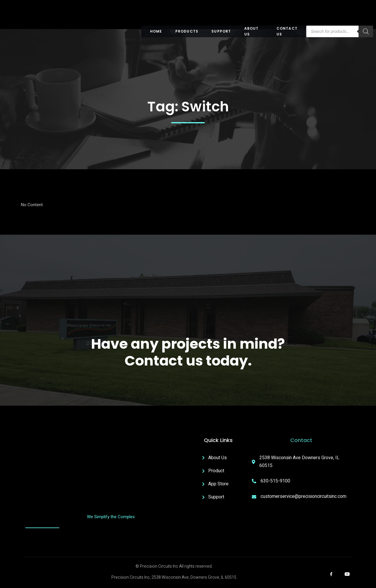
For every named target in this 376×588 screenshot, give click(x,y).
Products (187, 31)
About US (252, 31)
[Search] (366, 31)
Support (221, 31)
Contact (301, 440)
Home (156, 31)
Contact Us (287, 31)
